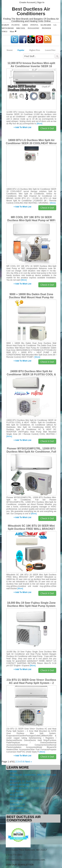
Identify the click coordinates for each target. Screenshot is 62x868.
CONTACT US (17, 804)
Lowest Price (50, 50)
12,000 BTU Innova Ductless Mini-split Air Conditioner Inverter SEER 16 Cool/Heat (31, 66)
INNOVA (34, 25)
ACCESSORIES (18, 798)
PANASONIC (34, 28)
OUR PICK (16, 791)
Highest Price (35, 50)
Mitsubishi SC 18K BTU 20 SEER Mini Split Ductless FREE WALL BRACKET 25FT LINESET (31, 529)
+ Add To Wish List (22, 127)
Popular (21, 50)
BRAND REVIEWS (20, 785)
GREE (25, 25)
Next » (28, 762)
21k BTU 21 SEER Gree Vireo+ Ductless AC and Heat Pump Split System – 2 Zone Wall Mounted (31, 683)
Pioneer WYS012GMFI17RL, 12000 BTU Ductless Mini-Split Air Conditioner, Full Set (31, 452)
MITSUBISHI (8, 28)
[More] (40, 124)
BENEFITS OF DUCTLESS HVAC (27, 781)
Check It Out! (47, 128)
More (13, 32)
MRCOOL (21, 28)
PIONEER (47, 28)
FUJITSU (16, 25)
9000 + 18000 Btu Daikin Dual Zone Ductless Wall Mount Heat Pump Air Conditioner (31, 297)
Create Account (27, 2)
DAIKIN (5, 25)
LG (55, 25)
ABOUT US (16, 801)
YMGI (4, 32)
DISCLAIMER (17, 808)
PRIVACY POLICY (19, 811)
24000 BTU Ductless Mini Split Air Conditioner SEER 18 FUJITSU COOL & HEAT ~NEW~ (31, 374)
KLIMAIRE (46, 25)
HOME (13, 771)
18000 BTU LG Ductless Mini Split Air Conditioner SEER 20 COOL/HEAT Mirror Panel (31, 143)
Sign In (41, 2)
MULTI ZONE (17, 795)
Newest (10, 50)
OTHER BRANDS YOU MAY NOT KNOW (31, 788)
